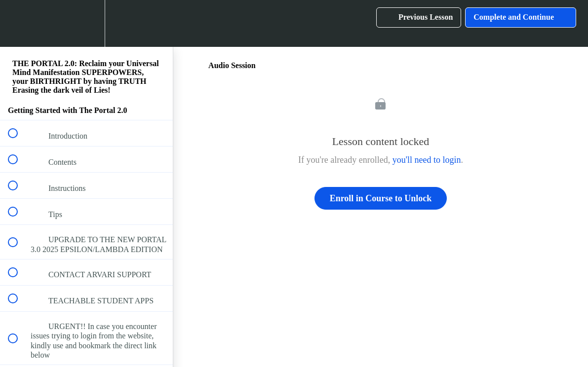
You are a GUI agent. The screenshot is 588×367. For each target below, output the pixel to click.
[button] (18, 23)
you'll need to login (427, 160)
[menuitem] (86, 23)
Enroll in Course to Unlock (381, 198)
